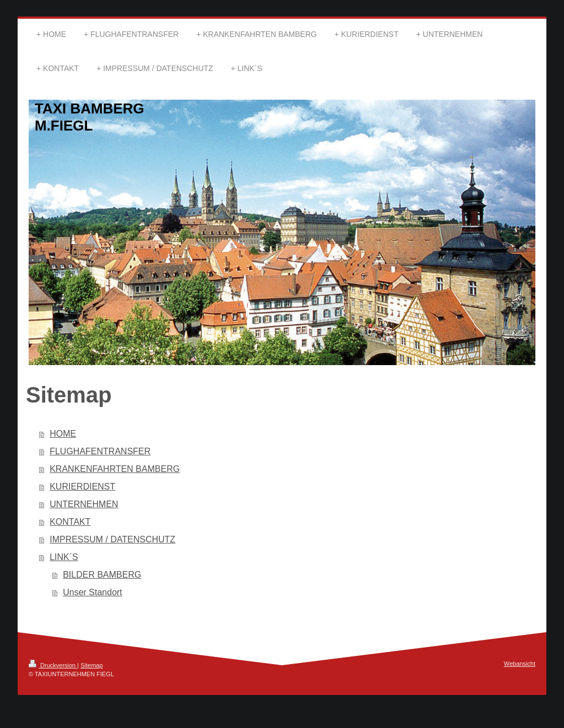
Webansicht (520, 664)
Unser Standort (93, 592)
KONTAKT (70, 522)
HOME (63, 434)
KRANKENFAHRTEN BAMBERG (115, 469)
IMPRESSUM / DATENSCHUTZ (112, 539)
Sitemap (91, 665)
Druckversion (53, 665)
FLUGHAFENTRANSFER (100, 451)
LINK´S (64, 557)
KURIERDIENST (82, 487)
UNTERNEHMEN (84, 504)
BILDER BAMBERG (102, 575)
